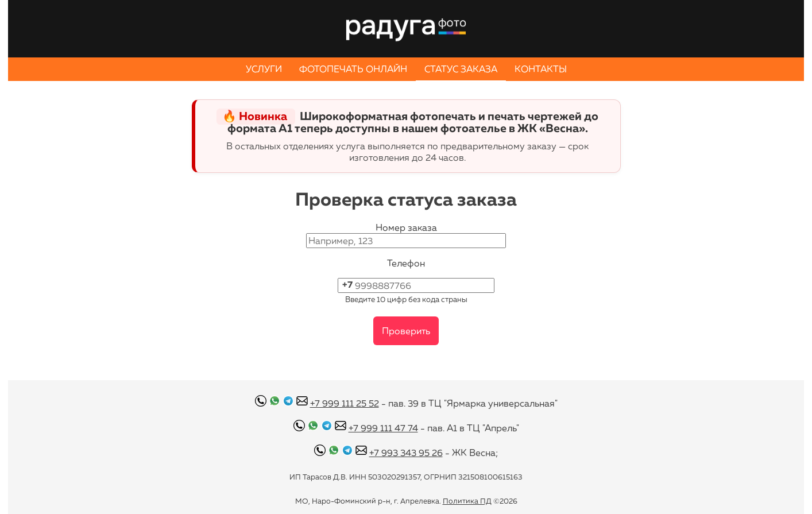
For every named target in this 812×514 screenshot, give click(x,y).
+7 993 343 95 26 (406, 453)
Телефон (406, 263)
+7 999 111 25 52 (345, 403)
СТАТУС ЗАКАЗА (461, 69)
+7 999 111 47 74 (383, 428)
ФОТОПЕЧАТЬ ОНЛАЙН (353, 69)
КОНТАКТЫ (541, 69)
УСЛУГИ (264, 69)
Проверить (406, 331)
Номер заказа (406, 227)
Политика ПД (467, 501)
